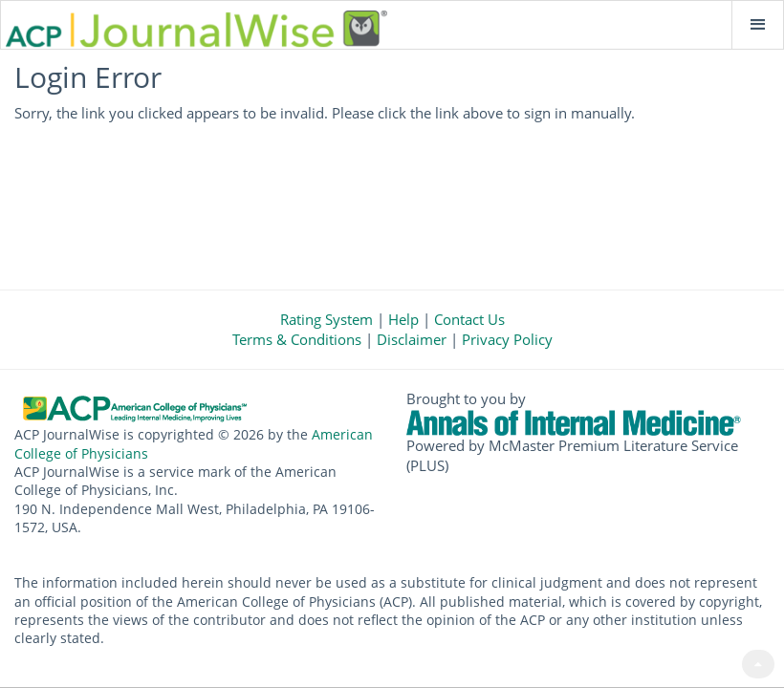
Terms (297, 339)
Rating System (327, 319)
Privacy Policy (507, 339)
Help (403, 319)
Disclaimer (412, 339)
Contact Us (469, 319)
